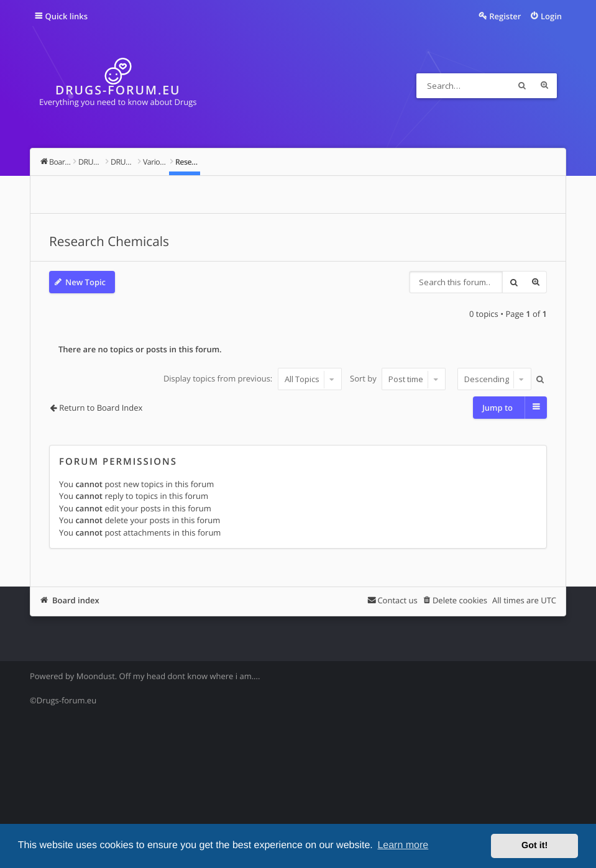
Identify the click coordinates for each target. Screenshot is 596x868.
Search (522, 86)
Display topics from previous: (253, 379)
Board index (76, 600)
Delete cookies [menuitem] (460, 600)
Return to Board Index (101, 408)
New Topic (85, 282)
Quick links (66, 16)
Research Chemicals (109, 242)
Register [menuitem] (505, 16)
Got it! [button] (534, 846)
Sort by (398, 379)
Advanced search (544, 86)
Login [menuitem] (551, 16)
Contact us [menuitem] (397, 600)
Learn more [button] (403, 845)
